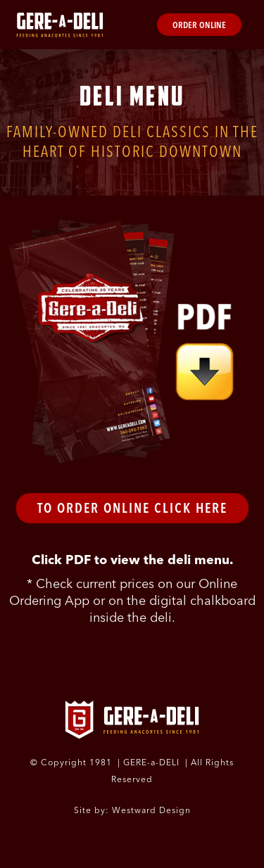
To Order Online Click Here (132, 508)
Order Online (199, 25)
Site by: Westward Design (132, 810)
